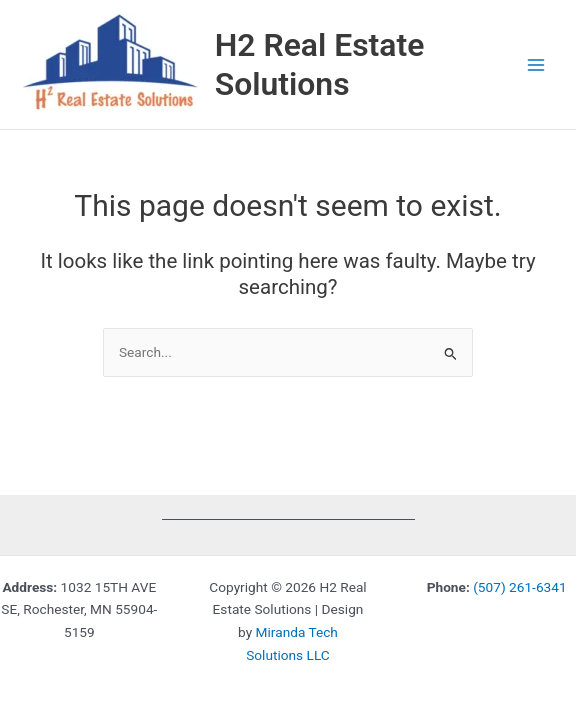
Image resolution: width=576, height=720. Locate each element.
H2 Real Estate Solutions (320, 64)
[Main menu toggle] (536, 64)
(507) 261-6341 (519, 587)
